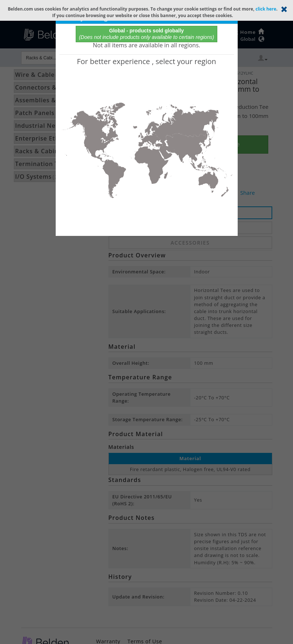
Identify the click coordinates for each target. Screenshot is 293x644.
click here (266, 9)
